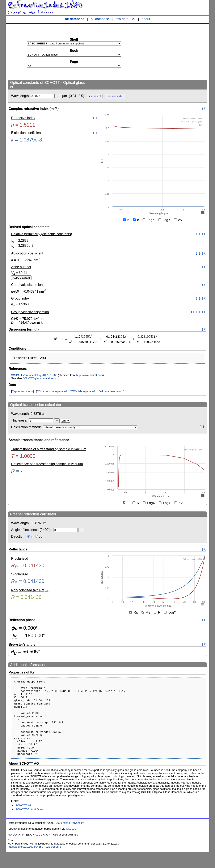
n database (100, 19)
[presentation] (107, 339)
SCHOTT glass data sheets (39, 379)
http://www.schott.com (89, 376)
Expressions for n (22, 392)
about (146, 19)
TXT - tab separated (83, 392)
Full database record (111, 392)
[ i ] (205, 108)
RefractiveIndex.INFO (45, 5)
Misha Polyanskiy (73, 839)
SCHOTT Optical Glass (30, 825)
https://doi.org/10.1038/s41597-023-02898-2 (34, 863)
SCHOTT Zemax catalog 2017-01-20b (34, 376)
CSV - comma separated (52, 392)
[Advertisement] (176, 52)
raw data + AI (125, 19)
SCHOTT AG (23, 821)
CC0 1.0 (71, 845)
